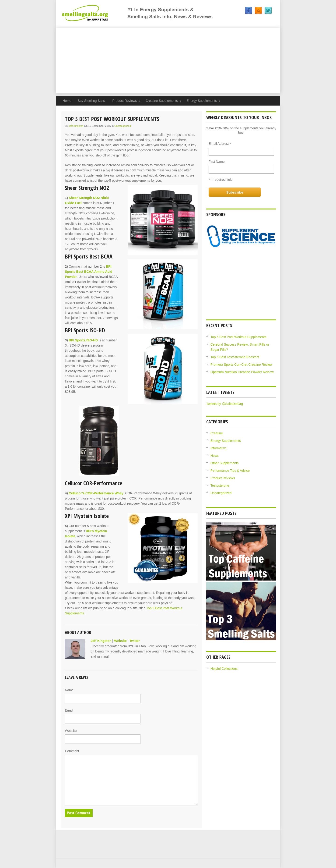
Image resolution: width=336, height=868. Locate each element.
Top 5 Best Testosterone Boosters (235, 357)
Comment (72, 751)
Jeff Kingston (76, 126)
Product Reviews (127, 101)
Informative (219, 448)
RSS (258, 11)
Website (120, 641)
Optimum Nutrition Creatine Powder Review (242, 372)
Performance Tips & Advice (230, 471)
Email (69, 710)
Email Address (220, 144)
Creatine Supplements (164, 101)
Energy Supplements (203, 101)
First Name (217, 162)
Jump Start (94, 13)
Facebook (248, 11)
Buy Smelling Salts (91, 101)
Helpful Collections (224, 669)
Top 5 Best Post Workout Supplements (238, 337)
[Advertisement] (168, 61)
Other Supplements (225, 463)
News (215, 456)
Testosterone (220, 485)
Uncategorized (123, 126)
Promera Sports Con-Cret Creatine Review (241, 365)
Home (67, 101)
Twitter (268, 11)
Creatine (217, 433)
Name (69, 690)
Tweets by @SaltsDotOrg (225, 404)
